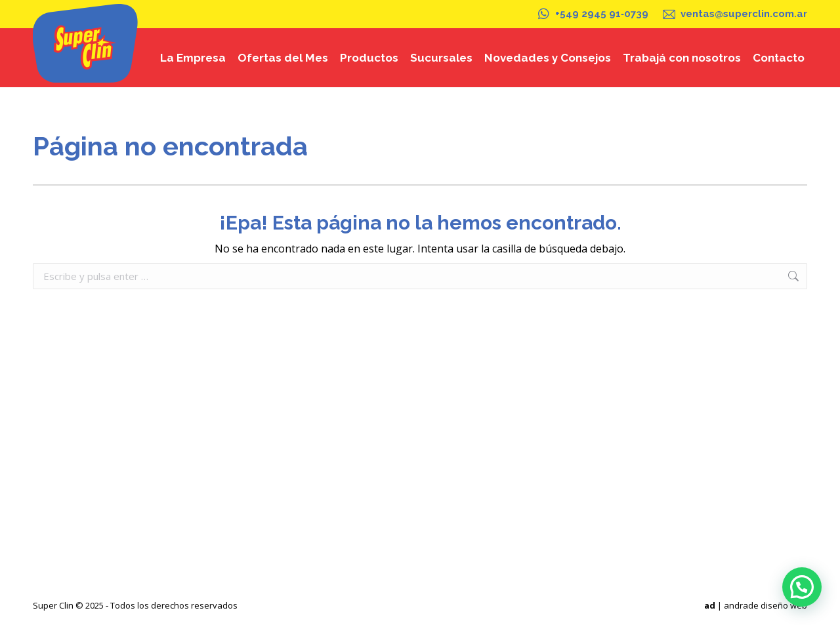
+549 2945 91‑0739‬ (592, 14)
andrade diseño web (766, 605)
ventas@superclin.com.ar (734, 14)
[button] (802, 587)
